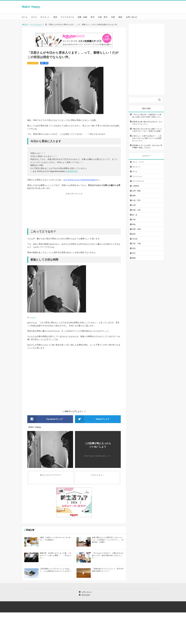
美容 (55, 17)
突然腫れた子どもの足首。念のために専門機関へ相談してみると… (147, 147)
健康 (134, 196)
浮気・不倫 (136, 244)
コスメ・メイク (138, 162)
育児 (93, 17)
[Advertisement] (74, 212)
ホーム (25, 17)
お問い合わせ (131, 17)
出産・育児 (103, 17)
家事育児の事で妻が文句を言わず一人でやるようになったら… (147, 123)
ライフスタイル (67, 17)
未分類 (135, 239)
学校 (134, 220)
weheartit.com (33, 318)
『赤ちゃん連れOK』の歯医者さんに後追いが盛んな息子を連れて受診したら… (147, 116)
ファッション (137, 176)
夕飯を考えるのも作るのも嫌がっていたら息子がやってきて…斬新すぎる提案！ (147, 130)
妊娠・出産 (136, 210)
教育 (134, 234)
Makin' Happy (31, 7)
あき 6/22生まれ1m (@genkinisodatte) (79, 180)
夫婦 (113, 17)
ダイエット (45, 17)
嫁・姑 (135, 215)
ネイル (34, 17)
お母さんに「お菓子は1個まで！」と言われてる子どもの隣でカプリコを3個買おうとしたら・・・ (147, 138)
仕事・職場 (136, 191)
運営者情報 (86, 595)
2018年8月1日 (72, 171)
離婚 (134, 258)
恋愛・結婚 (82, 17)
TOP (25, 24)
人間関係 (136, 186)
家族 (120, 17)
